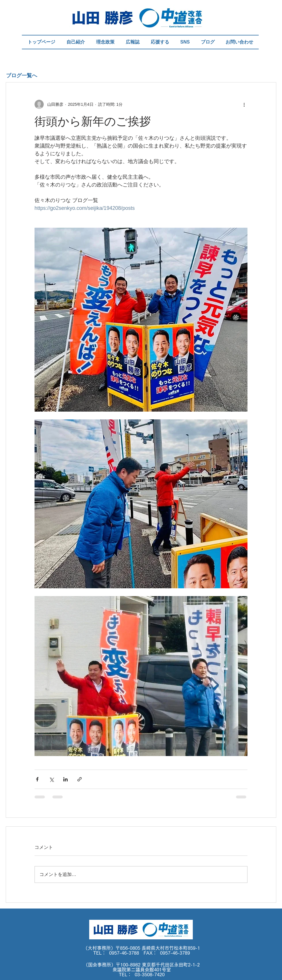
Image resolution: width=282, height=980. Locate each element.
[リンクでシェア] (80, 779)
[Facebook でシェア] (37, 779)
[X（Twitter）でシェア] (51, 779)
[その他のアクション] (244, 104)
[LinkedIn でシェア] (65, 779)
